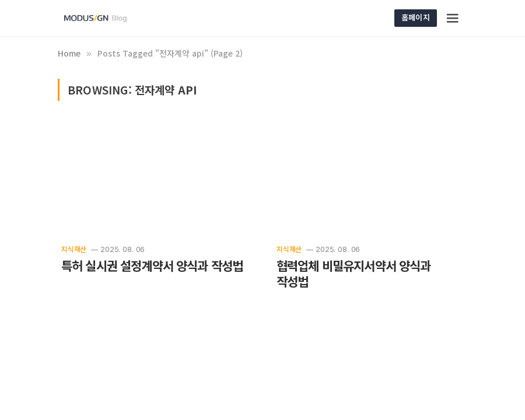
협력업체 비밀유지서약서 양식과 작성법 (354, 274)
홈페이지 (416, 17)
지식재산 (74, 249)
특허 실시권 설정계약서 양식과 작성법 (152, 266)
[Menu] (453, 18)
